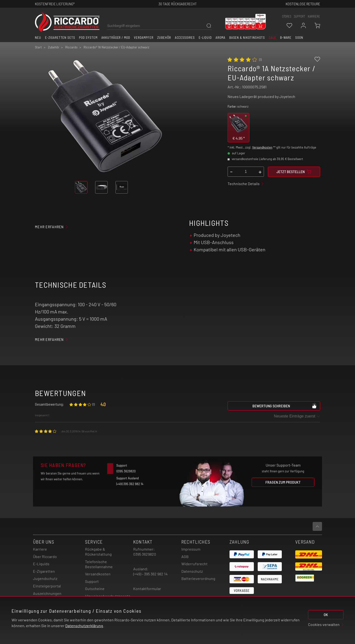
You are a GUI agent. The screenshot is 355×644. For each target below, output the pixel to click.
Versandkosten (262, 147)
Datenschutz (192, 571)
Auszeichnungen (47, 593)
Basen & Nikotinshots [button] (247, 38)
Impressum (191, 549)
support (299, 16)
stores (287, 16)
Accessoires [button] (185, 38)
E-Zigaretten (44, 571)
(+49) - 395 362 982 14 (150, 574)
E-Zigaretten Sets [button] (60, 38)
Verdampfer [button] (144, 38)
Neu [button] (38, 38)
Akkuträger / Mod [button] (116, 38)
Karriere (314, 16)
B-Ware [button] (286, 38)
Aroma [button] (220, 38)
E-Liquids (41, 564)
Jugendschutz (45, 578)
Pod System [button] (88, 38)
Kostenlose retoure (303, 4)
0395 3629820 (145, 554)
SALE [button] (273, 38)
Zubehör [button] (164, 38)
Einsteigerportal (47, 586)
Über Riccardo (45, 556)
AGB (185, 556)
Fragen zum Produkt (283, 482)
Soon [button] (299, 38)
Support (92, 581)
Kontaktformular (147, 589)
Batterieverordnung (198, 578)
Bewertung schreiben (285, 406)
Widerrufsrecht (194, 564)
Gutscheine (95, 589)
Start (38, 47)
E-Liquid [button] (205, 38)
